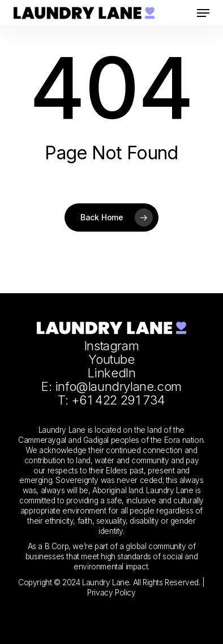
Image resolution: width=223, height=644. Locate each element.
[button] (203, 13)
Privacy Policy (111, 593)
